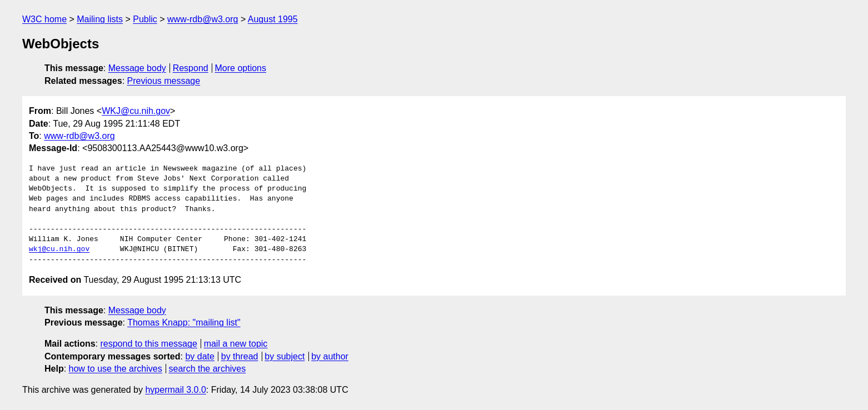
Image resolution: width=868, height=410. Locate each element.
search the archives (208, 369)
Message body (137, 68)
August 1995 (273, 19)
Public (145, 19)
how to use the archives (116, 369)
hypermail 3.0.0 (175, 390)
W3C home (44, 19)
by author (330, 356)
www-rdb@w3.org (203, 19)
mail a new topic (236, 344)
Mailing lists (100, 19)
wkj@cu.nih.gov (59, 249)
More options (241, 68)
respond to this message (148, 344)
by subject (285, 356)
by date (199, 356)
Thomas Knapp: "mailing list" (184, 322)
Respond (191, 68)
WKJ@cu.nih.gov (136, 111)
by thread (240, 356)
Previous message (164, 81)
